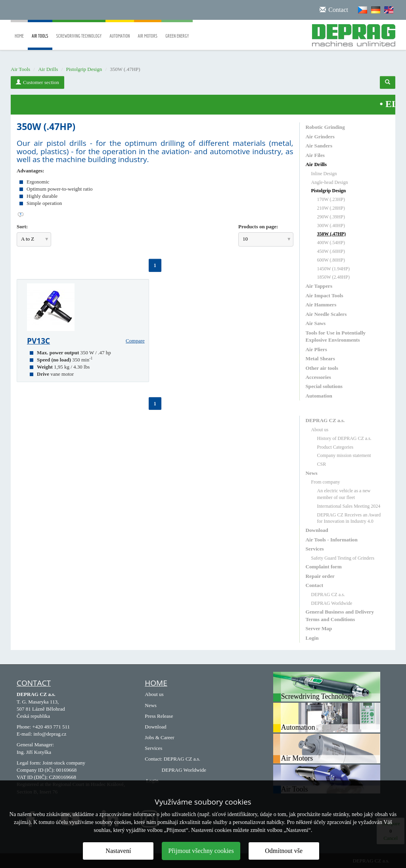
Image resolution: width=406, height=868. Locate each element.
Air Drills (48, 69)
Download (317, 530)
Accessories (318, 377)
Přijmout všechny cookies (201, 851)
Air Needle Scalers (326, 314)
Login (312, 638)
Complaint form (324, 567)
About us (320, 430)
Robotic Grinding (325, 127)
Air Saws (316, 323)
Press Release (159, 716)
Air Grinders (320, 137)
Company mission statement (344, 455)
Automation (120, 30)
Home (19, 30)
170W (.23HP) (331, 199)
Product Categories (335, 447)
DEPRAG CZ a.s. (325, 420)
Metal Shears (320, 358)
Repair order (320, 576)
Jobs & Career (159, 737)
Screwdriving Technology (79, 30)
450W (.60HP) (331, 251)
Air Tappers (319, 286)
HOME (156, 683)
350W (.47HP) (331, 234)
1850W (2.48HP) (333, 277)
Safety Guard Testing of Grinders (343, 558)
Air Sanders (319, 146)
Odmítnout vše (284, 851)
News (312, 473)
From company (326, 482)
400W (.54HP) (331, 243)
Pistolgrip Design (84, 69)
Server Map (319, 628)
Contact (315, 585)
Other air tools (322, 368)
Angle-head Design (330, 182)
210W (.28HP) (331, 208)
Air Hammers (321, 305)
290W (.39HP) (331, 217)
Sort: (22, 227)
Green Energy (177, 30)
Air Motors (148, 30)
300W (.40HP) (331, 226)
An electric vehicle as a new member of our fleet (344, 494)
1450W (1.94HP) (333, 269)
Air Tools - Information (332, 540)
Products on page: (258, 227)
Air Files (315, 155)
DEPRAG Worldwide (332, 603)
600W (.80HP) (331, 260)
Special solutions (324, 386)
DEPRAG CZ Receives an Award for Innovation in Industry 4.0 (349, 518)
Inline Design (324, 174)
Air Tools (40, 42)
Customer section (37, 82)
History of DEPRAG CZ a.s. (344, 438)
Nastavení (118, 851)
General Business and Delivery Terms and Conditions (340, 615)
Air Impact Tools (325, 295)
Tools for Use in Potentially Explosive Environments (336, 336)
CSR (322, 464)
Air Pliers (316, 349)
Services (315, 549)
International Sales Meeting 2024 (349, 506)
